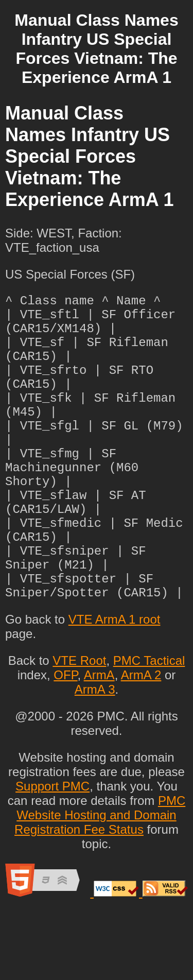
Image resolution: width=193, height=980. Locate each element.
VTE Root (79, 728)
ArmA (99, 743)
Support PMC (52, 854)
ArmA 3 (95, 757)
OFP (65, 743)
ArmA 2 (141, 743)
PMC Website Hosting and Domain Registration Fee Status (100, 883)
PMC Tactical (149, 728)
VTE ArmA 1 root (115, 687)
